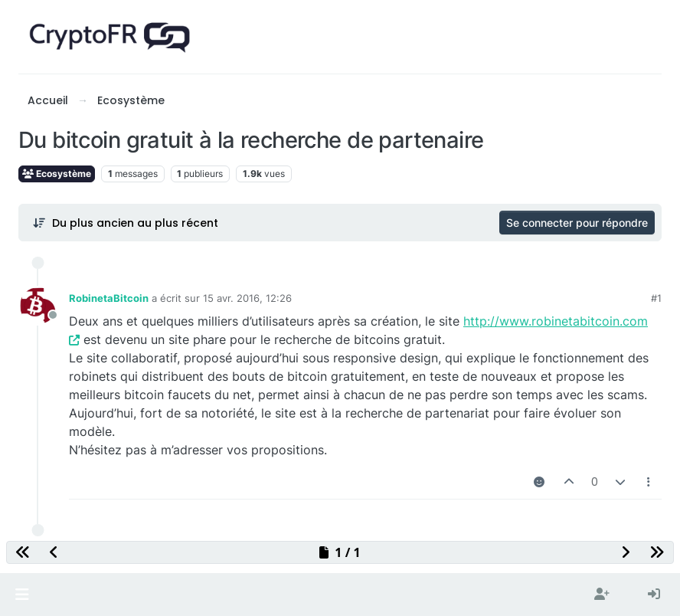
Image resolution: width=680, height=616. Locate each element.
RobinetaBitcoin (109, 298)
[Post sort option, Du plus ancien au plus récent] (125, 223)
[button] (22, 595)
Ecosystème (57, 174)
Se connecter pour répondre (577, 223)
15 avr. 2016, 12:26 (247, 298)
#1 (656, 298)
